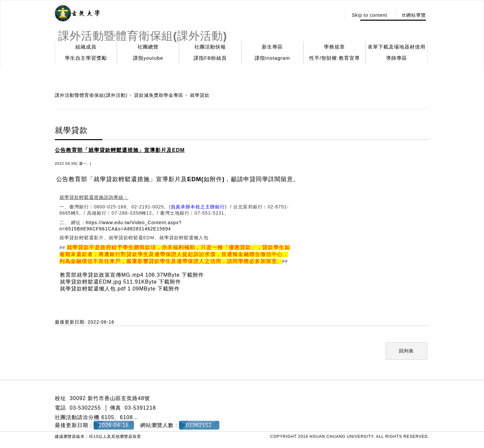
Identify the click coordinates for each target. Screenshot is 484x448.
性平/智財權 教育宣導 (334, 58)
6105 (108, 417)
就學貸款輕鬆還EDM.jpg (90, 282)
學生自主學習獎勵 (86, 58)
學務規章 (335, 47)
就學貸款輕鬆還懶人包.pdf (93, 289)
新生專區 (272, 47)
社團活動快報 (210, 47)
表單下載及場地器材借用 (397, 47)
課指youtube (148, 58)
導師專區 (397, 58)
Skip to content (369, 15)
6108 (126, 417)
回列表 (406, 351)
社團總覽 (148, 47)
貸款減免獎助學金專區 (159, 95)
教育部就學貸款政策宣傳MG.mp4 (101, 275)
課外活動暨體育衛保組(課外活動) (91, 95)
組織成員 (86, 47)
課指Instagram (272, 58)
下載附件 (193, 275)
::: (334, 15)
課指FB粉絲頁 (210, 58)
